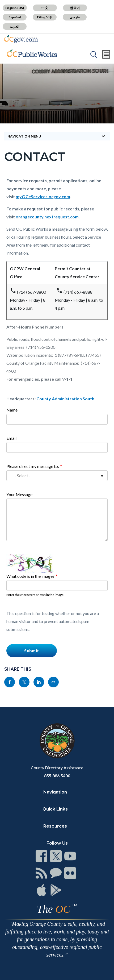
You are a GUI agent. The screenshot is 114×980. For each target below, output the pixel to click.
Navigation (55, 792)
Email (11, 438)
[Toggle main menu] (106, 54)
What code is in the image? (30, 576)
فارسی (75, 17)
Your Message (19, 494)
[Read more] (21, 39)
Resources (55, 826)
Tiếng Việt (45, 17)
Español (15, 17)
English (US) (15, 8)
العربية (15, 26)
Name (12, 410)
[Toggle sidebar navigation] (57, 136)
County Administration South (65, 399)
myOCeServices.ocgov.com (43, 196)
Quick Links (55, 809)
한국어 (75, 8)
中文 (45, 8)
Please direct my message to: (33, 466)
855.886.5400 (57, 776)
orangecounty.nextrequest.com (47, 217)
